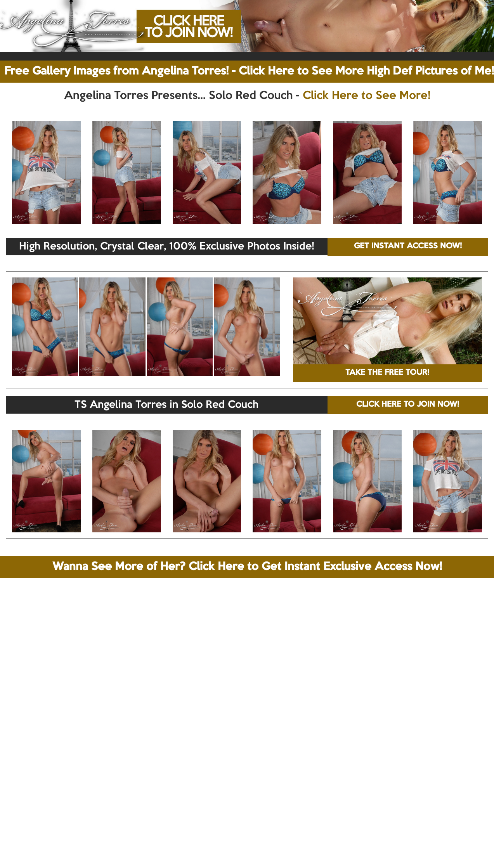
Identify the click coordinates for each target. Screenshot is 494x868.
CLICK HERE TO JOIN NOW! (408, 405)
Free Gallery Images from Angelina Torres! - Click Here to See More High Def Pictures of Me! (249, 71)
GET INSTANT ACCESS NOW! (408, 246)
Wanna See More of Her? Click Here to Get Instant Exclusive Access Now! (247, 567)
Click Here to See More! (367, 96)
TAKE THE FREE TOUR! (387, 373)
